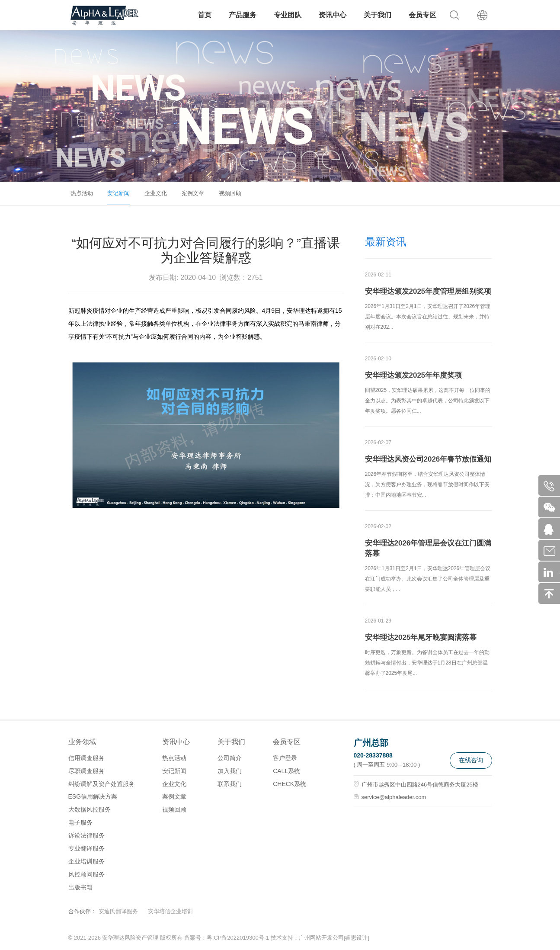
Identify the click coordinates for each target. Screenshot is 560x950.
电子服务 (80, 822)
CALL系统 (286, 771)
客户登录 (285, 758)
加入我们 (230, 771)
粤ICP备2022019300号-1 (238, 938)
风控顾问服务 (86, 874)
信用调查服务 (86, 758)
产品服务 (243, 15)
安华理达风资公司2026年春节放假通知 (428, 459)
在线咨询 (471, 760)
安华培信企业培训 (170, 911)
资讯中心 (333, 15)
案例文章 (193, 193)
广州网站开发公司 (321, 938)
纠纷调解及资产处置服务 (102, 784)
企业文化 (156, 193)
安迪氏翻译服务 (118, 911)
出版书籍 (80, 887)
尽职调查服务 (86, 771)
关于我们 (378, 15)
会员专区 (422, 15)
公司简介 (230, 758)
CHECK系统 (290, 784)
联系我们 (230, 784)
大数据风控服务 (90, 809)
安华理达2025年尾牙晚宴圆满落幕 (421, 637)
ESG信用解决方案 (93, 796)
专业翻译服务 (86, 848)
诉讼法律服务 (86, 835)
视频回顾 (230, 193)
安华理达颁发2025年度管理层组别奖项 (428, 291)
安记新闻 (118, 193)
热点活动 (82, 193)
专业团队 (288, 15)
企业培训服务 (86, 861)
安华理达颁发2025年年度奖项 (414, 375)
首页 (205, 15)
